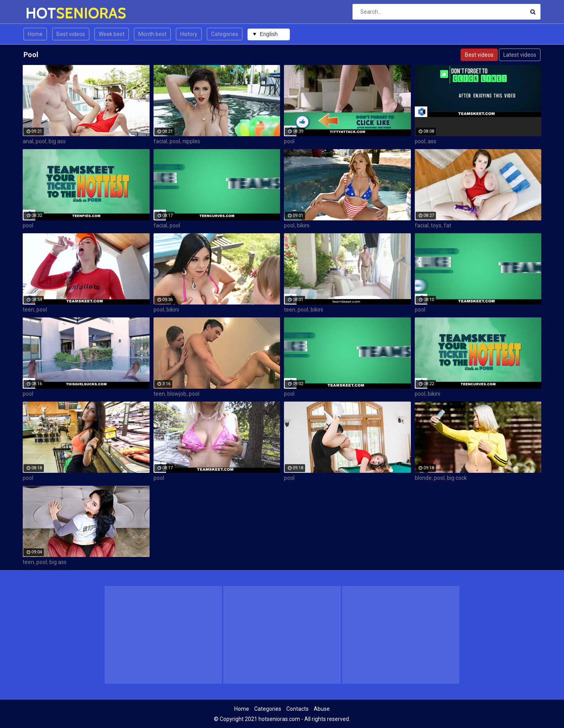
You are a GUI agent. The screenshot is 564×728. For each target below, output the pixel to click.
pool (41, 141)
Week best (112, 34)
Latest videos (520, 55)
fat (447, 225)
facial (160, 141)
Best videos (71, 34)
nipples (191, 141)
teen (28, 310)
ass (432, 141)
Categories (225, 34)
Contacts (297, 709)
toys (436, 225)
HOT (46, 13)
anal (28, 141)
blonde (423, 478)
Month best (152, 34)
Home (35, 34)
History (189, 34)
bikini (303, 225)
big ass (57, 141)
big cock (457, 478)
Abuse (322, 709)
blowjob (177, 394)
